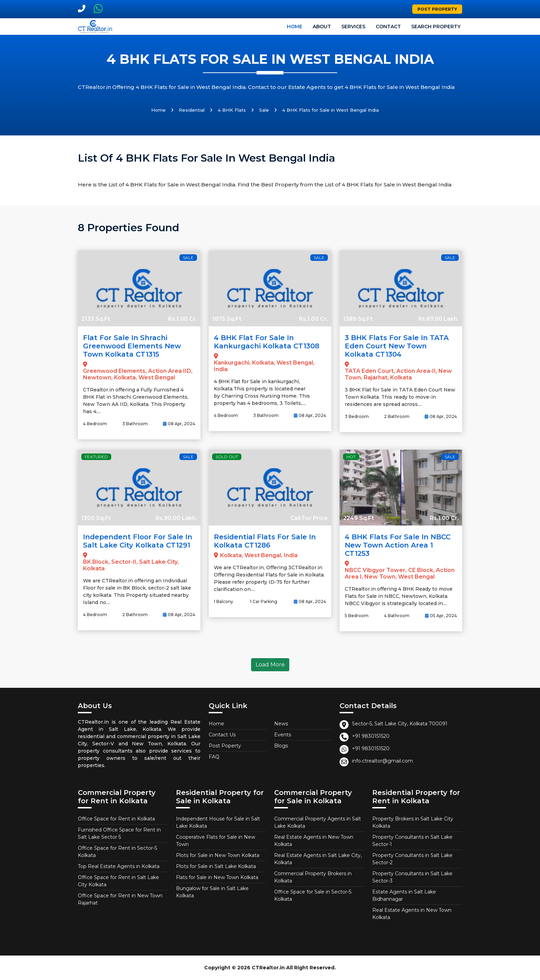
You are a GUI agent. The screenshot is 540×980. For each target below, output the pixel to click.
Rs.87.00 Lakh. (438, 319)
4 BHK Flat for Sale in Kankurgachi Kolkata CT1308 (267, 342)
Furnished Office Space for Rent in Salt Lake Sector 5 (119, 833)
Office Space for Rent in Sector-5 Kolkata (117, 852)
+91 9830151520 (371, 736)
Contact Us (222, 735)
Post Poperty (225, 746)
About (322, 27)
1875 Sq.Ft (227, 319)
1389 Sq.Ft (358, 319)
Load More (270, 665)
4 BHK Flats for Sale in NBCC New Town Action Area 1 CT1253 (398, 545)
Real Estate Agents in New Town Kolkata (314, 841)
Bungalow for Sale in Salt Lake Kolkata (212, 892)
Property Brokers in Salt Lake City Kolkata (413, 822)
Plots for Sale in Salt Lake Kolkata (216, 866)
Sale (264, 110)
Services (353, 27)
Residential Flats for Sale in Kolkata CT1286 (265, 541)
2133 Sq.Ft (96, 319)
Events (283, 735)
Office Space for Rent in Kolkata (116, 819)
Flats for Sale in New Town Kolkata (217, 877)
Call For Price (309, 518)
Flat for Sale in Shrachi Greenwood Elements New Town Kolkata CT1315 (132, 346)
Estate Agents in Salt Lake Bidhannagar (404, 895)
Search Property (436, 27)
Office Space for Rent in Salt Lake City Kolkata (118, 881)
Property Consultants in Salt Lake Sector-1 (412, 841)
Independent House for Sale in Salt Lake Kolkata (218, 822)
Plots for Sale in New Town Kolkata (218, 855)
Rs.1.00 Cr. (183, 319)
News (281, 724)
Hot (351, 457)
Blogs (281, 746)
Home (295, 27)
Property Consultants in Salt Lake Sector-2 (412, 859)
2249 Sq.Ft (359, 518)
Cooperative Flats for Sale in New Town (216, 841)
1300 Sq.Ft (96, 518)
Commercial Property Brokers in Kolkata (313, 877)
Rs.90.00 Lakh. (176, 518)
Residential (192, 110)
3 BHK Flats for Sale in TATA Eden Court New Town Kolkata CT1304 (397, 346)
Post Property (437, 9)
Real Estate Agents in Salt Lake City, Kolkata (318, 859)
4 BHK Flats (232, 110)
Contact (388, 27)
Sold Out (227, 457)
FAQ (214, 757)
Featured (96, 457)
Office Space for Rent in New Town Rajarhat (120, 899)
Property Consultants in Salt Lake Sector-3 (412, 877)
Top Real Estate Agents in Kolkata (119, 866)
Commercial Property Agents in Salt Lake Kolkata (318, 822)
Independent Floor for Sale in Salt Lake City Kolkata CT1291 (138, 541)
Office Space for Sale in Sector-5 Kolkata (313, 895)
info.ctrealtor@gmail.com (382, 761)
